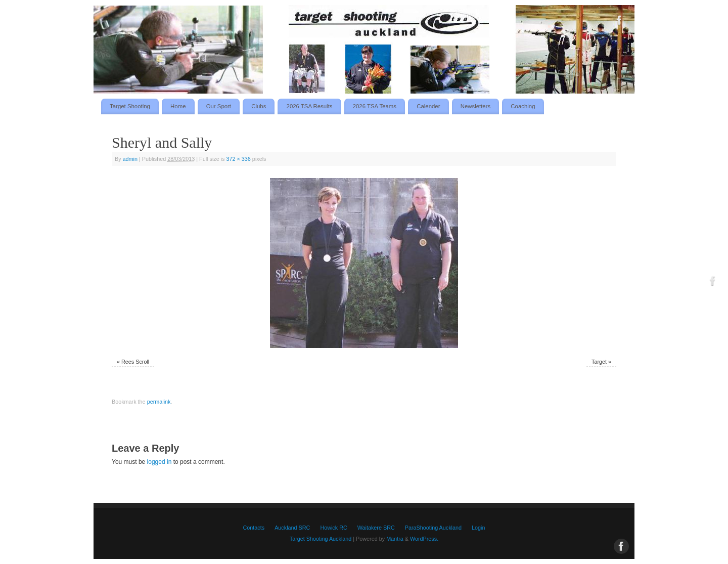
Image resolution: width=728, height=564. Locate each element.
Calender (428, 106)
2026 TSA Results (310, 106)
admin (130, 159)
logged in (160, 462)
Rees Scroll (135, 362)
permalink (159, 402)
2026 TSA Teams (375, 106)
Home (178, 106)
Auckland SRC (292, 528)
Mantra (395, 539)
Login (478, 528)
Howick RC (333, 528)
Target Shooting (130, 106)
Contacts (254, 528)
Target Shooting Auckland (321, 539)
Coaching (523, 106)
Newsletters (476, 106)
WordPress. (424, 539)
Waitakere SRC (376, 528)
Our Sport (219, 106)
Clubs (259, 106)
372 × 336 (239, 159)
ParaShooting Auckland (433, 528)
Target (599, 362)
